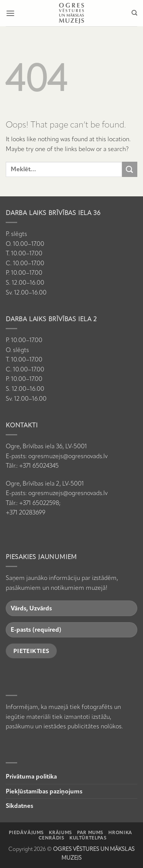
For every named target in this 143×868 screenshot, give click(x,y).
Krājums (60, 832)
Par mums (90, 832)
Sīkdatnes (19, 806)
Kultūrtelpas (88, 838)
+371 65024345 (39, 466)
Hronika (120, 832)
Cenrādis (51, 838)
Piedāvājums (26, 832)
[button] (10, 13)
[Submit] (130, 169)
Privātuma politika (31, 776)
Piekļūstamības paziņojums (44, 791)
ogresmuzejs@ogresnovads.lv (68, 456)
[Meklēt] (134, 13)
